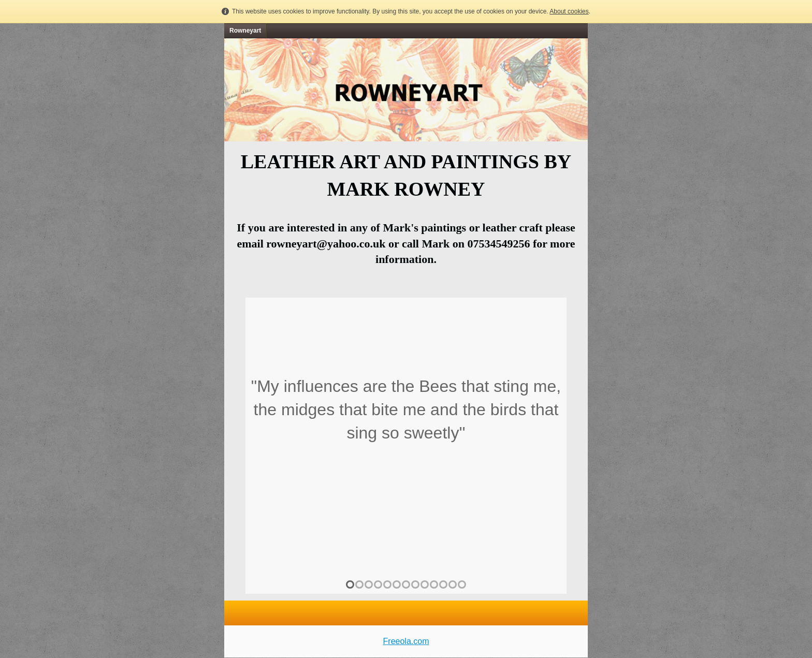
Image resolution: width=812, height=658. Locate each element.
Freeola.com (406, 641)
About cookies (569, 11)
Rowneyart (245, 31)
